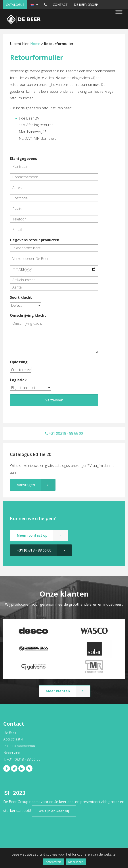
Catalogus (15, 5)
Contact (60, 5)
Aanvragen (26, 485)
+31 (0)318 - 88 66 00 (64, 433)
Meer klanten (58, 691)
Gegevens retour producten (35, 240)
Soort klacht (21, 297)
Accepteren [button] (53, 862)
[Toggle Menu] (119, 12)
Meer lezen (76, 862)
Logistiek (18, 380)
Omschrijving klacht (28, 315)
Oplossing (19, 362)
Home (35, 44)
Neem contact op (32, 535)
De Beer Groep (86, 5)
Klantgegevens (23, 159)
